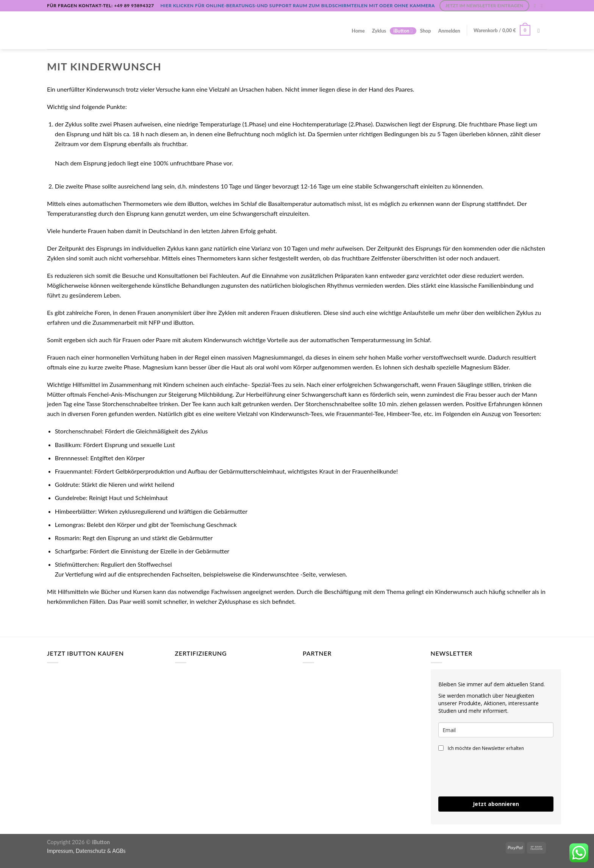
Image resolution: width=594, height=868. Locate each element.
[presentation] (496, 774)
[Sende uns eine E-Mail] (543, 6)
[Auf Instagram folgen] (536, 6)
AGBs (119, 851)
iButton (403, 31)
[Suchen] (540, 31)
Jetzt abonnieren (496, 804)
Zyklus (379, 31)
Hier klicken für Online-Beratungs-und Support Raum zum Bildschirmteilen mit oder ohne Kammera (297, 5)
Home (358, 31)
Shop (426, 31)
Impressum (60, 851)
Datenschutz (91, 851)
